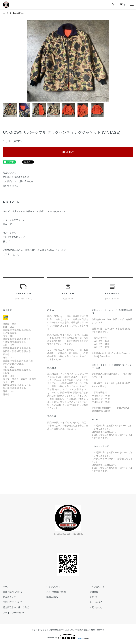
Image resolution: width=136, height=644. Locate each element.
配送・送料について (13, 592)
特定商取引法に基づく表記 (16, 177)
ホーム (6, 13)
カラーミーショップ (40, 630)
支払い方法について (13, 602)
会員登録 (94, 592)
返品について (9, 173)
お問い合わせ (96, 607)
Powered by (68, 637)
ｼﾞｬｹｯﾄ (19, 13)
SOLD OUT (68, 152)
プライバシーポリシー (14, 613)
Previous (32, 61)
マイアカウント (97, 587)
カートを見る (96, 602)
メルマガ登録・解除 (56, 592)
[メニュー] (131, 5)
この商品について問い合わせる (18, 181)
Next (104, 61)
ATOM (55, 597)
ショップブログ (54, 587)
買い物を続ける (11, 186)
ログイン (94, 597)
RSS (49, 597)
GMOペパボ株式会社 (78, 630)
